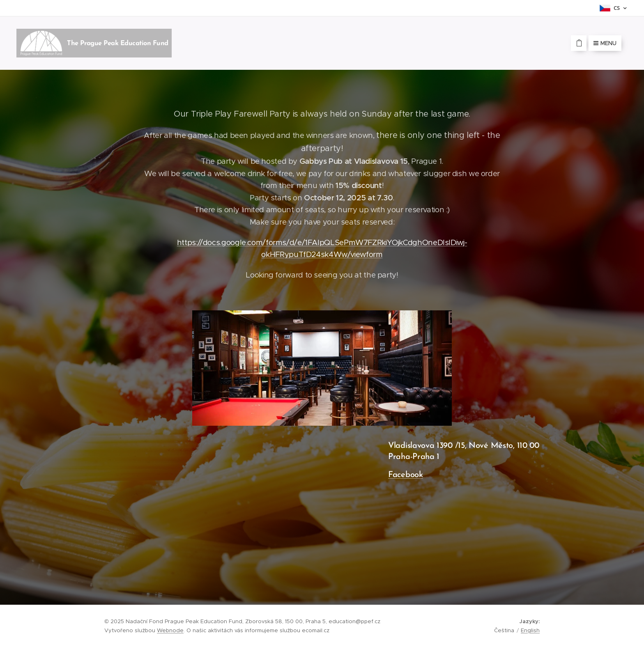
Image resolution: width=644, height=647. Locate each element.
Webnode (170, 630)
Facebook (406, 475)
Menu (605, 43)
